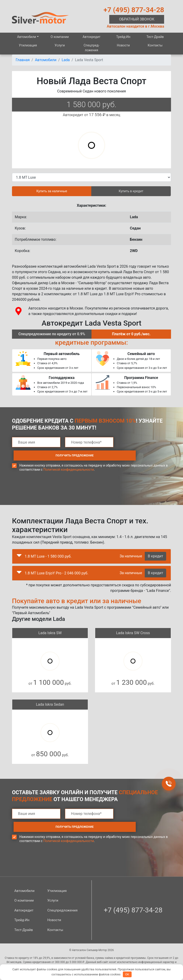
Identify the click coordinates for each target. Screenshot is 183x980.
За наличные (131, 543)
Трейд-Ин (123, 37)
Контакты (155, 45)
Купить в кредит (131, 191)
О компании (60, 37)
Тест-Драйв (155, 37)
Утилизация (28, 45)
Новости (123, 45)
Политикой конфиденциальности (69, 456)
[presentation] (47, 479)
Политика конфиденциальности (99, 953)
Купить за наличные (52, 191)
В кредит (155, 543)
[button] (19, 543)
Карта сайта (133, 953)
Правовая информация (58, 953)
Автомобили (27, 37)
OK (127, 974)
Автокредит (91, 37)
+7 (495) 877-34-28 (134, 10)
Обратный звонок (137, 19)
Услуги (60, 45)
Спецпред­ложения (92, 48)
